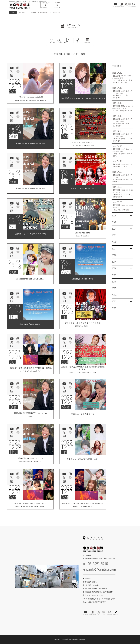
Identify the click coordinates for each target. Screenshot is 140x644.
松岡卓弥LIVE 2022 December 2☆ (30, 189)
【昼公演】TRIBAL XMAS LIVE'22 (83, 189)
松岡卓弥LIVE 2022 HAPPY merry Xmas (30, 414)
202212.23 (67, 310)
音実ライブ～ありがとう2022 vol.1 (83, 460)
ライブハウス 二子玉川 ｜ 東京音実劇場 (33, 12)
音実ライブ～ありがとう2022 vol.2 (30, 505)
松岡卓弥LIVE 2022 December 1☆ (30, 144)
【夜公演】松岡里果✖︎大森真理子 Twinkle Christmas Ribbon (83, 369)
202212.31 (15, 490)
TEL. (95, 564)
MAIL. (99, 569)
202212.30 (67, 445)
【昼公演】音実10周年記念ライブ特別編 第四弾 (30, 369)
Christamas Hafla (83, 234)
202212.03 (15, 84)
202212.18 (67, 219)
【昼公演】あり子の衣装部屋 (30, 99)
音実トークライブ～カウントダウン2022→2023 (83, 505)
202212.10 (67, 129)
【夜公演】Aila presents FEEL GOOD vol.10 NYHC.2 (83, 99)
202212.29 (15, 445)
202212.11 (15, 174)
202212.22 (15, 310)
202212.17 (67, 174)
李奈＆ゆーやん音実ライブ (83, 415)
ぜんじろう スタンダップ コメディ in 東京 (83, 324)
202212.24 (15, 355)
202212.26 (67, 400)
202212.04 (15, 129)
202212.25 (15, 400)
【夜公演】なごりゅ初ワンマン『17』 (30, 234)
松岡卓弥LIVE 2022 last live (30, 460)
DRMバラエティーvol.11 (83, 144)
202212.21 (67, 265)
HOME (13, 12)
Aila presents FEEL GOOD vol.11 (30, 279)
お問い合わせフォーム (99, 577)
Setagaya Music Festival (83, 279)
